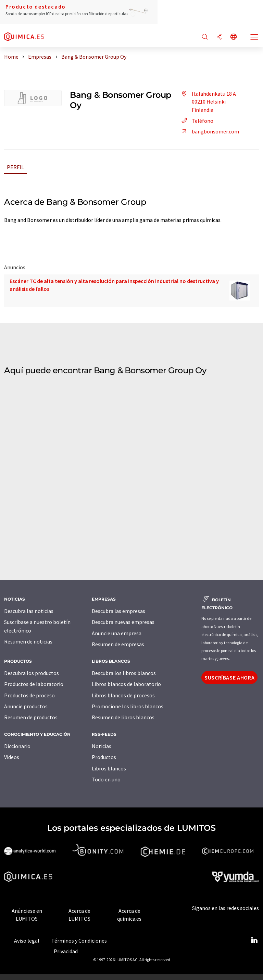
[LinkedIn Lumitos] (254, 941)
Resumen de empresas (118, 644)
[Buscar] (205, 37)
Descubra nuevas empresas (123, 622)
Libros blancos (109, 768)
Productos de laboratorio (34, 684)
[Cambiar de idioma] (234, 37)
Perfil (15, 167)
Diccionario (17, 746)
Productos (104, 757)
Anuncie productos (26, 706)
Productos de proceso (29, 695)
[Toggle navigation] (254, 38)
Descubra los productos (32, 673)
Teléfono (196, 121)
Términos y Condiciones (79, 941)
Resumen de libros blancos (123, 717)
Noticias (102, 746)
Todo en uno (106, 779)
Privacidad (66, 951)
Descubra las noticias (29, 611)
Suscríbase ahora (229, 677)
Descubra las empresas (118, 611)
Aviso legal (27, 941)
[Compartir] (219, 37)
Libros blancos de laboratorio (126, 684)
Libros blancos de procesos (123, 695)
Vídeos (12, 757)
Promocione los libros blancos (128, 706)
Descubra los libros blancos (124, 673)
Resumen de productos (31, 717)
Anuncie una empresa (117, 633)
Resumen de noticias (28, 641)
